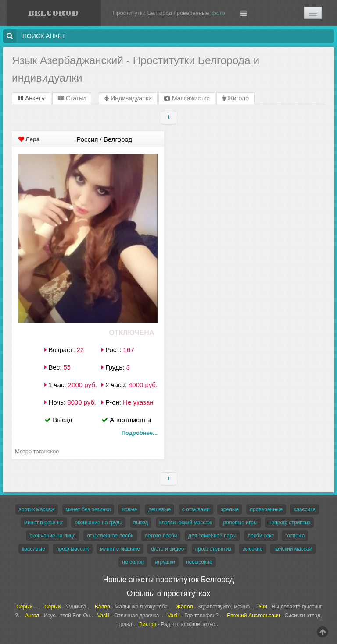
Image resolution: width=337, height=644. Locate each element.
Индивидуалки (128, 98)
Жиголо (235, 98)
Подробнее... (140, 433)
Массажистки (187, 98)
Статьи (72, 98)
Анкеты (32, 98)
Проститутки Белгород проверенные (161, 13)
